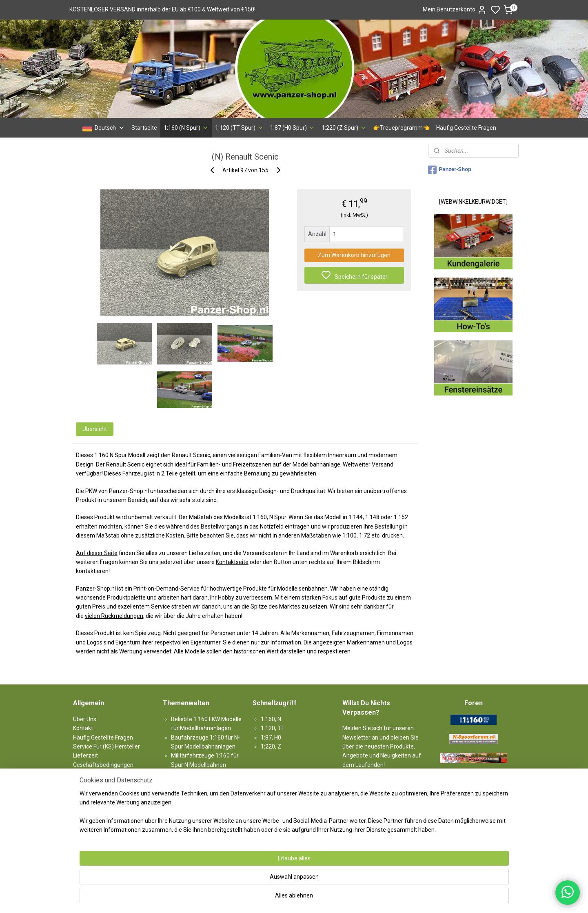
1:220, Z (271, 746)
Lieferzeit (85, 755)
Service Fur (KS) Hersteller (107, 746)
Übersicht (94, 429)
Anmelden (362, 783)
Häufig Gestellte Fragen (466, 128)
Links (80, 820)
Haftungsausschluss (99, 801)
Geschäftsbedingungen (103, 765)
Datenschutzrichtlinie (100, 792)
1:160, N (271, 719)
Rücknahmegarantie (99, 774)
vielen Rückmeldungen (114, 616)
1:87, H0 (271, 738)
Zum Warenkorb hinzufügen (354, 255)
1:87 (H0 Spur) (293, 128)
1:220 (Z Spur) (344, 128)
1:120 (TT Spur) (239, 128)
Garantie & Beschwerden (105, 783)
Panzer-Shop (450, 170)
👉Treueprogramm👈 (401, 128)
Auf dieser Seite (96, 553)
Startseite (144, 128)
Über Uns (85, 719)
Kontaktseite (232, 562)
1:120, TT (273, 728)
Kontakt (83, 728)
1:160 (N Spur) (186, 128)
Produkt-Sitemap (95, 811)
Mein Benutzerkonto (455, 10)
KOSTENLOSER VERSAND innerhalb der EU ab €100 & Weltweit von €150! (162, 9)
